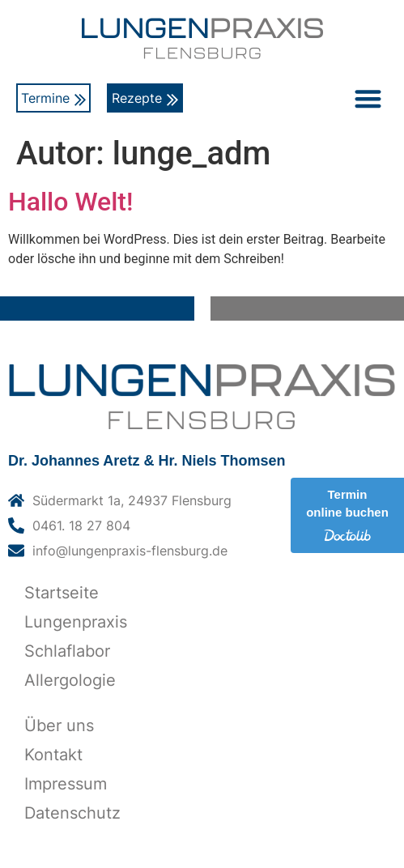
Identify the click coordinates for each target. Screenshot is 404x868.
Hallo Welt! (70, 202)
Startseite (62, 593)
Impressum (66, 784)
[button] (368, 98)
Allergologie (70, 680)
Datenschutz (72, 813)
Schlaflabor (67, 651)
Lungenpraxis (76, 622)
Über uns (59, 725)
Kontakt (53, 755)
